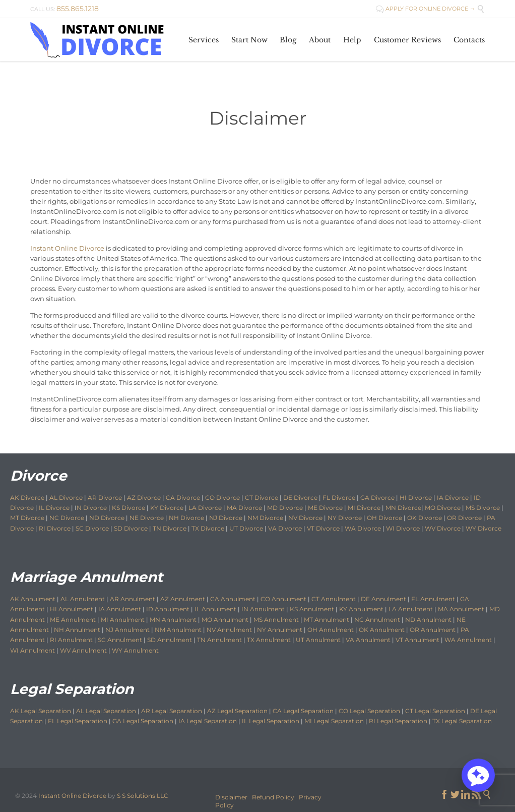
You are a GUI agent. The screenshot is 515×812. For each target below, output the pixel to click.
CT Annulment (334, 599)
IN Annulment (263, 609)
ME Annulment (73, 620)
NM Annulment (178, 630)
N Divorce (92, 508)
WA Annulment (468, 640)
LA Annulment (411, 609)
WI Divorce (403, 528)
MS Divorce (483, 508)
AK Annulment (33, 599)
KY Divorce (167, 508)
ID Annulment (168, 609)
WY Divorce (484, 528)
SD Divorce (131, 528)
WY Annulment (135, 650)
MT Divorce (27, 518)
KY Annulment (361, 609)
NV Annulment (229, 630)
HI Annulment (72, 609)
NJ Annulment (127, 630)
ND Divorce (107, 518)
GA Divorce (377, 498)
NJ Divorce (226, 518)
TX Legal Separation (462, 721)
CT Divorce (262, 498)
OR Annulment (433, 630)
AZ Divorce (144, 498)
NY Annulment (280, 630)
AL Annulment (83, 599)
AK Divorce (27, 498)
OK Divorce (425, 518)
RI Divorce (55, 528)
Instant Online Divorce (67, 248)
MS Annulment (276, 620)
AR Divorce (105, 498)
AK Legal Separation (41, 711)
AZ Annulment (183, 599)
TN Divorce (170, 528)
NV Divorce (305, 518)
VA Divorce (285, 528)
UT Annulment (318, 640)
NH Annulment (77, 630)
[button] (478, 775)
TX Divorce (208, 528)
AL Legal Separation (106, 711)
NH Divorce (186, 518)
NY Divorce (345, 518)
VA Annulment (368, 640)
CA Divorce (183, 498)
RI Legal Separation (398, 721)
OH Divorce (384, 518)
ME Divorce (325, 508)
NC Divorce (67, 518)
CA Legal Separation (303, 711)
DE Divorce (300, 498)
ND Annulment (428, 620)
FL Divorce (339, 498)
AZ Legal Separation (237, 711)
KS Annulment (312, 609)
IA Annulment (120, 609)
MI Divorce (364, 508)
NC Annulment (377, 620)
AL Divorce (66, 498)
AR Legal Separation (172, 711)
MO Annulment (225, 620)
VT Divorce (323, 528)
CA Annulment (233, 599)
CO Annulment (283, 599)
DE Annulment (383, 599)
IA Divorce (453, 498)
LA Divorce (205, 508)
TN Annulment (219, 640)
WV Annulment (83, 650)
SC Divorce (92, 528)
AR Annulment (133, 599)
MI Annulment (123, 620)
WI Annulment (33, 650)
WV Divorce (443, 528)
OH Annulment (331, 630)
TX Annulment (269, 640)
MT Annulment (327, 620)
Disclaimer (231, 797)
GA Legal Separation (143, 721)
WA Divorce (363, 528)
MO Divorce (443, 508)
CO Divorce (222, 498)
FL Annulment (433, 599)
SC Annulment (120, 640)
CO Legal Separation (369, 711)
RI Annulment (71, 640)
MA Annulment (461, 609)
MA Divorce (244, 508)
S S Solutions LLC (143, 796)
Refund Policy (273, 797)
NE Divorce (147, 518)
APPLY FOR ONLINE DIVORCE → (426, 9)
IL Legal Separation (271, 721)
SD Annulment (170, 640)
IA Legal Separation (208, 721)
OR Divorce (464, 518)
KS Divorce (128, 508)
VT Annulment (417, 640)
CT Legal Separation (435, 711)
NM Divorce (265, 518)
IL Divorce (54, 508)
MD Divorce (285, 508)
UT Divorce (246, 528)
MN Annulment (173, 620)
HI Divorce (416, 498)
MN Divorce (403, 508)
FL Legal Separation (78, 721)
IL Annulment (215, 609)
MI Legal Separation (334, 721)
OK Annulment (382, 630)
